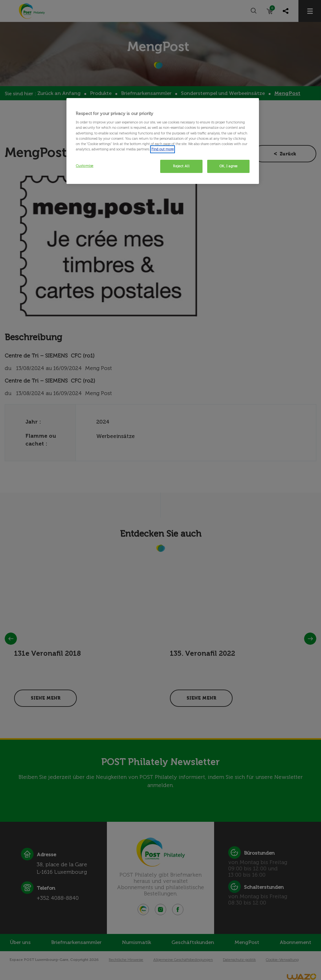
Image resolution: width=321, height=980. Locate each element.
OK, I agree (229, 166)
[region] (163, 141)
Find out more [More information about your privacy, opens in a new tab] (163, 149)
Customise (85, 166)
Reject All (181, 166)
